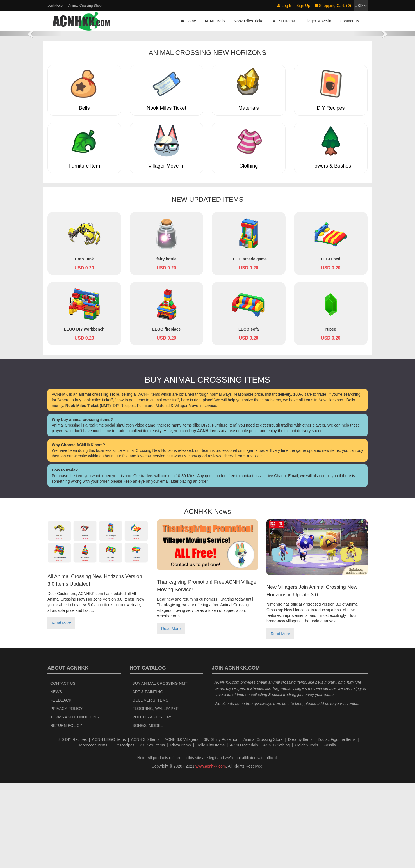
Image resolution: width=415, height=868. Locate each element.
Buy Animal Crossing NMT (160, 768)
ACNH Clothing (276, 830)
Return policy (66, 810)
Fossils (330, 830)
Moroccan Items (93, 830)
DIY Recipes (124, 830)
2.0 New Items (152, 830)
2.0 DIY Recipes (73, 825)
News (56, 777)
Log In (285, 6)
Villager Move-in (317, 21)
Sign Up (303, 6)
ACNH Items (284, 21)
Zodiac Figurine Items (337, 825)
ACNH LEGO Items (109, 825)
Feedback (61, 785)
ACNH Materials (244, 830)
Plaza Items (181, 830)
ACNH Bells (215, 21)
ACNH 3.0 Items (145, 825)
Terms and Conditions (75, 802)
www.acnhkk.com (211, 851)
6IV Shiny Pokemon (221, 825)
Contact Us (349, 21)
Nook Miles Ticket (249, 21)
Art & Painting (148, 777)
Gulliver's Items (151, 785)
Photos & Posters (153, 802)
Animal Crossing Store (263, 825)
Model (156, 810)
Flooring (143, 794)
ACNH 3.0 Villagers (181, 825)
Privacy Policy (66, 794)
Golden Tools (306, 830)
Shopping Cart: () (333, 6)
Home (188, 21)
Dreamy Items (300, 825)
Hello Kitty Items (210, 830)
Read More (61, 708)
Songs (140, 810)
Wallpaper (167, 794)
